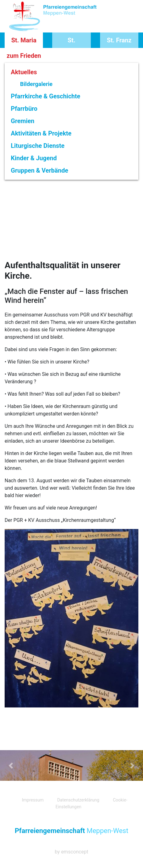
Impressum (33, 800)
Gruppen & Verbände (40, 170)
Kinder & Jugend (34, 158)
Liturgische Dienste (38, 146)
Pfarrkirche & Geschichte (46, 96)
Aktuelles (24, 72)
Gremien (23, 121)
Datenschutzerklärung (78, 800)
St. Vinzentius (71, 42)
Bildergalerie (36, 84)
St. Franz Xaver (119, 42)
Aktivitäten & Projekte (41, 133)
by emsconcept (71, 852)
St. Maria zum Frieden (24, 42)
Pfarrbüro (24, 109)
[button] (11, 765)
